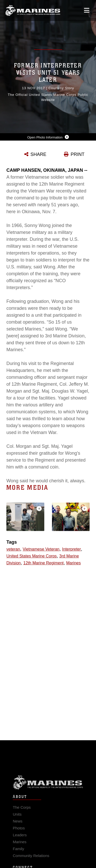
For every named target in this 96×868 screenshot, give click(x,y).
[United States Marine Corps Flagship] (33, 10)
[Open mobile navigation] (87, 10)
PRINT (78, 154)
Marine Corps (48, 789)
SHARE (38, 154)
